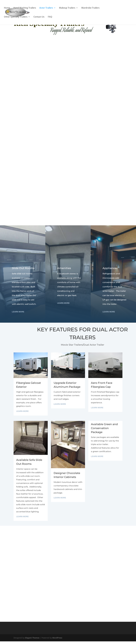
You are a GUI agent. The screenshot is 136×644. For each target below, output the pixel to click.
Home (7, 8)
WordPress (57, 638)
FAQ (50, 17)
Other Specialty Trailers (16, 17)
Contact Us (39, 17)
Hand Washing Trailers (25, 8)
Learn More (18, 312)
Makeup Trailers (67, 8)
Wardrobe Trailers (90, 8)
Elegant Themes (32, 638)
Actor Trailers (46, 8)
